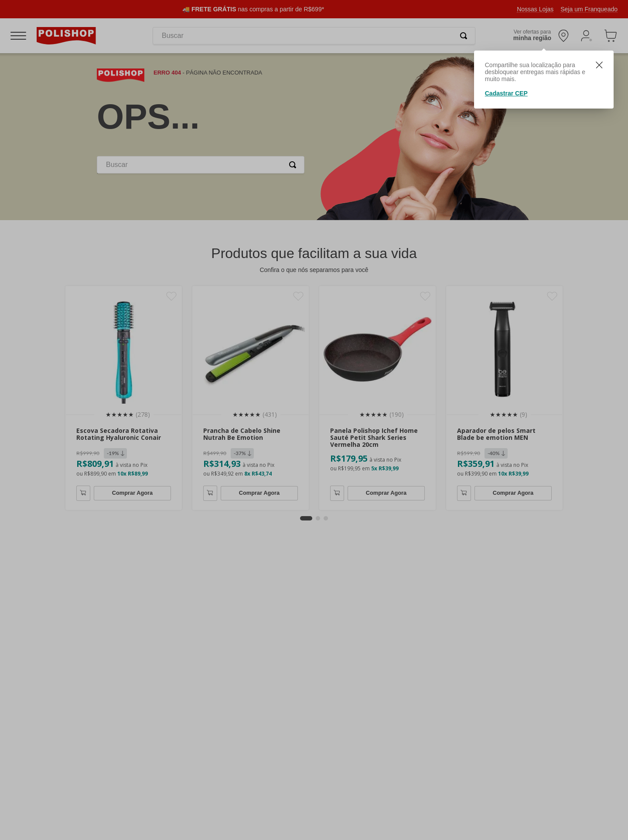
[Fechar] (599, 66)
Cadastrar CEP (506, 93)
